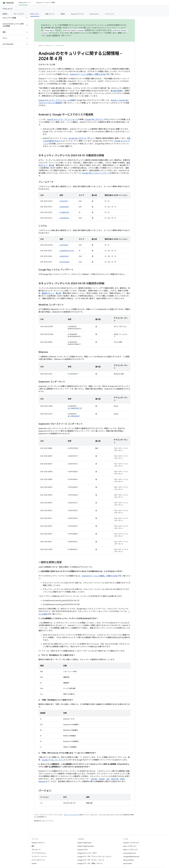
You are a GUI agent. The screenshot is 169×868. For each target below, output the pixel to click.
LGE (108, 779)
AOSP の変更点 (52, 36)
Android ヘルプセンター (131, 843)
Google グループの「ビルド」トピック (91, 860)
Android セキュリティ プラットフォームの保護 (56, 100)
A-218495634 (64, 251)
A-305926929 (64, 207)
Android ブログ (83, 850)
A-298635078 (64, 212)
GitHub (34, 863)
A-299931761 (64, 245)
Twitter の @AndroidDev (86, 846)
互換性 (63, 14)
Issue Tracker (128, 863)
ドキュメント (8, 9)
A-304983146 (64, 218)
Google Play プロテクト (94, 120)
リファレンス (109, 14)
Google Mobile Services (131, 857)
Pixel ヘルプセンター (130, 846)
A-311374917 (64, 201)
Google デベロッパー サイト (53, 760)
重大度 (51, 165)
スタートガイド (19, 14)
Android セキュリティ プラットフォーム (63, 120)
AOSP (40, 46)
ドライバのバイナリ (38, 860)
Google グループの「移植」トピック (90, 863)
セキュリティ (60, 46)
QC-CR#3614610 (74, 408)
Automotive (94, 14)
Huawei (102, 779)
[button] (13, 18)
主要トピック (50, 14)
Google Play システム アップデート (96, 173)
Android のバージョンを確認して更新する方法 (88, 74)
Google (94, 779)
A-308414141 (64, 256)
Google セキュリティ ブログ (87, 853)
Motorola (115, 779)
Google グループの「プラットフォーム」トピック (94, 857)
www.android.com (130, 853)
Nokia (122, 779)
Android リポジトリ (38, 843)
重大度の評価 (116, 91)
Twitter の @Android (84, 843)
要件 (33, 846)
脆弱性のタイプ (48, 293)
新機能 (5, 14)
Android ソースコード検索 (46, 3)
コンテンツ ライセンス (71, 815)
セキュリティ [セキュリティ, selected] (35, 14)
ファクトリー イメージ (39, 857)
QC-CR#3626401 (74, 416)
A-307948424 (64, 262)
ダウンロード (36, 850)
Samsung (42, 782)
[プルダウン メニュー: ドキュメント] (31, 3)
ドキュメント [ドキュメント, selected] (23, 3)
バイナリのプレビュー (39, 853)
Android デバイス (77, 14)
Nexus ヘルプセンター (131, 850)
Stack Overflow (128, 860)
